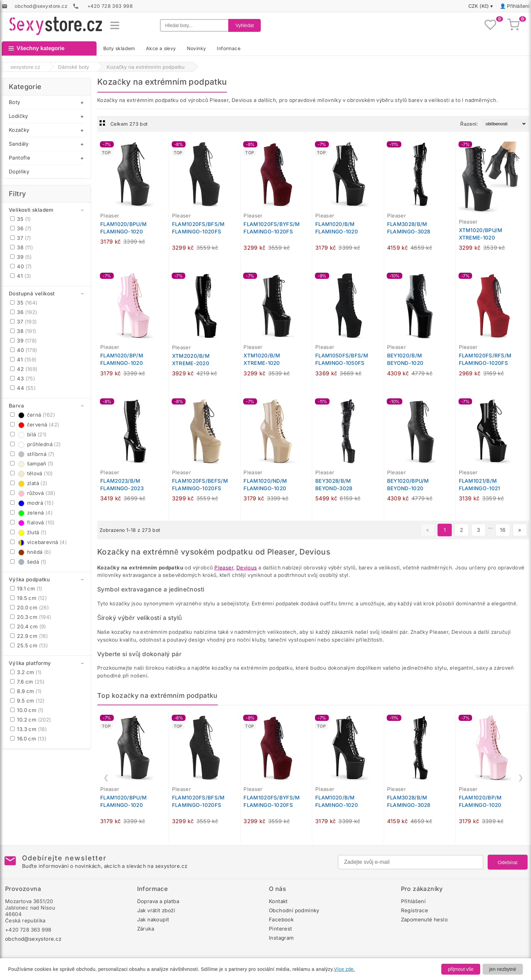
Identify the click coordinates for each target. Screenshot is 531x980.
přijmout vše (461, 969)
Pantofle (19, 158)
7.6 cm (27, 682)
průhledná (36, 444)
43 (23, 379)
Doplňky (19, 172)
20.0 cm (29, 608)
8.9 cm (26, 691)
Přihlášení (518, 6)
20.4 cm (28, 627)
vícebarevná (38, 542)
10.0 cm (27, 710)
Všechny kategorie (36, 48)
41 (21, 276)
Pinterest (281, 929)
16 (503, 530)
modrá (32, 503)
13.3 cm (28, 729)
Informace (229, 48)
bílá (28, 434)
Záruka (146, 929)
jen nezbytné (503, 969)
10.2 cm (31, 720)
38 (22, 247)
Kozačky (19, 130)
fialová (32, 523)
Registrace (415, 910)
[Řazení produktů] (504, 124)
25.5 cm (29, 645)
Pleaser (224, 568)
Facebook (281, 920)
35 (20, 219)
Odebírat (508, 862)
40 (21, 266)
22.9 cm (29, 636)
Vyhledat (245, 25)
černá (33, 415)
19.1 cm (26, 589)
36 (21, 228)
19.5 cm (28, 598)
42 (24, 369)
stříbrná (32, 454)
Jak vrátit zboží (156, 910)
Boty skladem (119, 48)
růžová (33, 493)
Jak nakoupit (153, 920)
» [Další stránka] (520, 530)
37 (21, 238)
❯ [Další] (521, 777)
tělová (31, 473)
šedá (28, 562)
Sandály (19, 144)
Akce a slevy (161, 48)
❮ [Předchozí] (106, 777)
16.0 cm (28, 739)
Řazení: (469, 124)
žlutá (28, 532)
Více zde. (344, 969)
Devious (247, 568)
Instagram (281, 938)
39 (21, 257)
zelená (31, 513)
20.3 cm (31, 617)
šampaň (32, 464)
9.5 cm (27, 701)
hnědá (30, 552)
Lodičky (18, 116)
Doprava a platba (158, 901)
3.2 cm (26, 672)
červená (35, 425)
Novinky (197, 48)
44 (23, 388)
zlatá (29, 483)
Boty (15, 102)
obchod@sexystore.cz (33, 939)
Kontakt (278, 901)
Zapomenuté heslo (424, 920)
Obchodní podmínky (294, 910)
